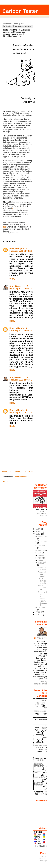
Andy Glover (16, 286)
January (41, 608)
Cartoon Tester (20, 11)
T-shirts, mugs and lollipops (43, 859)
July (40, 553)
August (41, 550)
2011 (38, 612)
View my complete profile (41, 683)
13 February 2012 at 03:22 (21, 287)
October (41, 546)
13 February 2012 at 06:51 (21, 379)
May (40, 555)
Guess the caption (42, 569)
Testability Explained (42, 603)
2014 (38, 529)
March (41, 560)
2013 (38, 531)
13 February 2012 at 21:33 (21, 411)
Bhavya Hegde (17, 249)
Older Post (28, 472)
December (42, 537)
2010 (38, 615)
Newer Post (7, 472)
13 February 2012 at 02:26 (21, 250)
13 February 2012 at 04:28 (21, 329)
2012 (38, 534)
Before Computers (42, 588)
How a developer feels (42, 581)
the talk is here (19, 208)
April (40, 558)
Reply (12, 279)
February (42, 563)
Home (18, 472)
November (42, 541)
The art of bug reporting (42, 574)
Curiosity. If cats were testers (17, 26)
